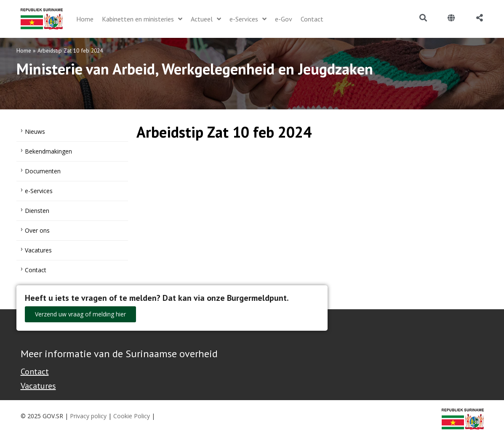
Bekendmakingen (48, 151)
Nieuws (35, 131)
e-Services (39, 191)
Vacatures (38, 250)
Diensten (37, 211)
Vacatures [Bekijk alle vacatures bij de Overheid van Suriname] (38, 386)
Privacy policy (88, 416)
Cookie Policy (132, 416)
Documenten (43, 171)
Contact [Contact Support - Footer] (35, 372)
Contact (36, 270)
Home (24, 50)
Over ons (37, 230)
